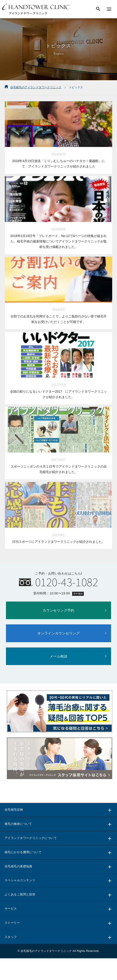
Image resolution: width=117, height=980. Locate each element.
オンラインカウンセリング (58, 633)
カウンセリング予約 (58, 610)
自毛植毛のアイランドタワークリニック (46, 951)
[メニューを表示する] (109, 9)
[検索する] (98, 9)
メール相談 (58, 656)
